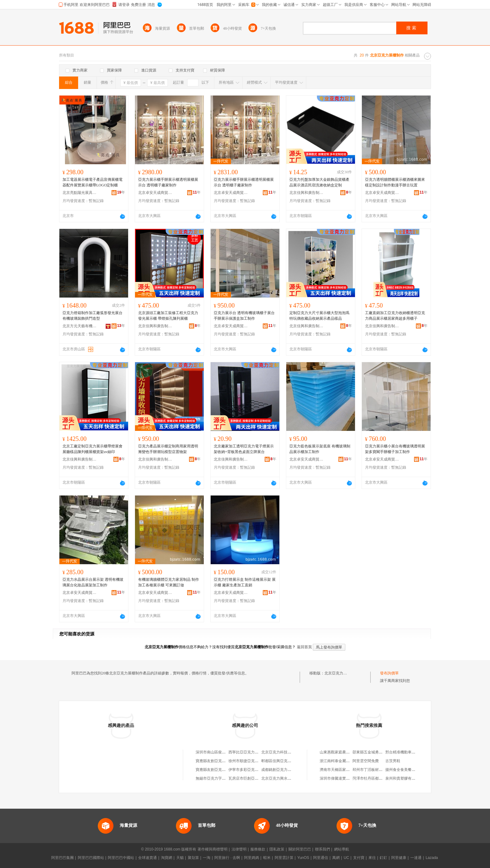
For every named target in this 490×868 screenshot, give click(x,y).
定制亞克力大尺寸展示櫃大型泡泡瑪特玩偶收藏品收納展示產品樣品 (319, 316)
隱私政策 (277, 849)
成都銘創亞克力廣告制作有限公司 (289, 770)
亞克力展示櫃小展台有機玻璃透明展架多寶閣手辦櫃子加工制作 (395, 449)
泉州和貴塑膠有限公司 (404, 778)
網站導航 (342, 849)
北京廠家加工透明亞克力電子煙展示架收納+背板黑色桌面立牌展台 (244, 449)
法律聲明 (239, 849)
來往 (372, 858)
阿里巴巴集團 (62, 858)
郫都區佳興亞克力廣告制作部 (286, 761)
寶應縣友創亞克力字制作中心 (220, 761)
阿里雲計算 (284, 858)
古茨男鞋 (393, 761)
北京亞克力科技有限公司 (282, 752)
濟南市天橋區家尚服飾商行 (342, 770)
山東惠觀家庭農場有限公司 (342, 752)
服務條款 (258, 849)
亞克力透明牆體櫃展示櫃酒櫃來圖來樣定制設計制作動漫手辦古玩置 (395, 182)
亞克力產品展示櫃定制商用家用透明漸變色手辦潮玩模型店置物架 (168, 449)
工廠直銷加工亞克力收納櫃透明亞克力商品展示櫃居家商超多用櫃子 (395, 316)
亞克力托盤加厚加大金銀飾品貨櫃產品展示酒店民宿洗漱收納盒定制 (319, 182)
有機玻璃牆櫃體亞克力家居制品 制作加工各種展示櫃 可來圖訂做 (169, 582)
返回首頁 (304, 647)
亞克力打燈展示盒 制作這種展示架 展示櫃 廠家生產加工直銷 (245, 582)
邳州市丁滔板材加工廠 (371, 770)
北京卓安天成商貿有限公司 (155, 193)
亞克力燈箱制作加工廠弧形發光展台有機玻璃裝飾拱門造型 (92, 316)
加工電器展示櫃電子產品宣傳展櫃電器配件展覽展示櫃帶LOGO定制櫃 (92, 182)
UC (346, 858)
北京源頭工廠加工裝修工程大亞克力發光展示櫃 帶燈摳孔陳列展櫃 (168, 316)
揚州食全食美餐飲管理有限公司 (412, 770)
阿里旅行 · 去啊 (227, 858)
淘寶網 (167, 858)
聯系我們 (322, 849)
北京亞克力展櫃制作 (341, 673)
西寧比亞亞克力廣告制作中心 (253, 752)
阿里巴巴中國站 (121, 858)
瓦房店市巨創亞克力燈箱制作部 (255, 778)
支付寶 (359, 858)
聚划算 (193, 858)
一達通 (416, 858)
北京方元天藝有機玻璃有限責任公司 (80, 326)
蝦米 (267, 858)
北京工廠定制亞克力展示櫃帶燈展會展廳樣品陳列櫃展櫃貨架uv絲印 (92, 449)
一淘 (207, 858)
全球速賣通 (147, 858)
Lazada (432, 858)
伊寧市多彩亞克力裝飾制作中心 (255, 770)
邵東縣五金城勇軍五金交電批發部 (381, 752)
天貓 (180, 858)
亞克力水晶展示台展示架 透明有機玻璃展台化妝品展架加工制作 (93, 582)
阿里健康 (399, 858)
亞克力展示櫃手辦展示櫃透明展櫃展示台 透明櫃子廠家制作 (168, 182)
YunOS (303, 858)
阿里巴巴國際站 (91, 858)
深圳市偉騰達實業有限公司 (342, 778)
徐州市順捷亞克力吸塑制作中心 (255, 761)
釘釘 (383, 858)
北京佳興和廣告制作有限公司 (307, 193)
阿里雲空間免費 (366, 761)
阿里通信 (321, 858)
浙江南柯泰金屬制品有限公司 (344, 761)
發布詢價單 (389, 673)
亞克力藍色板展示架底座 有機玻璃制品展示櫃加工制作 (320, 449)
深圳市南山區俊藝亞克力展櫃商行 (224, 752)
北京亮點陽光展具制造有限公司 (80, 193)
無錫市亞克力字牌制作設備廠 (220, 778)
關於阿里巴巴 (300, 849)
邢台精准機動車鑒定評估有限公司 (413, 752)
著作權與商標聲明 (212, 849)
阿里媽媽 (252, 858)
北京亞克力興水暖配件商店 (284, 778)
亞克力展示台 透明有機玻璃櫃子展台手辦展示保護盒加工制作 (244, 316)
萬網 (336, 858)
